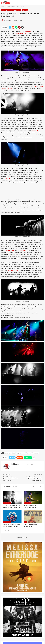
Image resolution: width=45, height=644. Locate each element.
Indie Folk (29, 453)
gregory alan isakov (21, 453)
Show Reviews (7, 503)
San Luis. (8, 179)
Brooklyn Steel (29, 31)
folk (14, 453)
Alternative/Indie (16, 10)
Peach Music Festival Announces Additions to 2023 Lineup (10, 479)
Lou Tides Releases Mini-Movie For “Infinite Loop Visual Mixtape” (34, 479)
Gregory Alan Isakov (21, 33)
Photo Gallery (6, 10)
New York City (36, 453)
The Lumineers (38, 86)
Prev (5, 530)
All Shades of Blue (13, 270)
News (25, 522)
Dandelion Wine (10, 250)
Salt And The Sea (7, 88)
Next (10, 530)
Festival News (7, 522)
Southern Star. (35, 131)
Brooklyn (25, 10)
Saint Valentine (22, 250)
